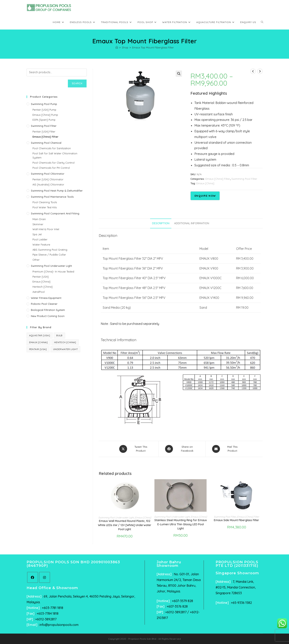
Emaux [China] (205, 183)
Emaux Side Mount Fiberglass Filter (236, 520)
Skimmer (38, 224)
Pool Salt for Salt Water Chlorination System (55, 155)
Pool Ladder (40, 239)
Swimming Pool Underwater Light (116, 518)
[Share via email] (227, 449)
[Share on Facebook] (182, 449)
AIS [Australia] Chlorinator (48, 184)
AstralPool (39, 292)
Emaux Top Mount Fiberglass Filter (153, 47)
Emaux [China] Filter (218, 179)
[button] (179, 74)
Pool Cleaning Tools (45, 202)
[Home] (117, 47)
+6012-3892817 (46, 619)
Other (36, 260)
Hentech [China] (42, 287)
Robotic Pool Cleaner (44, 304)
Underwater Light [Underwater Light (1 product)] (65, 349)
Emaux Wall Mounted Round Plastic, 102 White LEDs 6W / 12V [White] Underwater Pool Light (125, 525)
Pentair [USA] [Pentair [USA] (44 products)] (38, 349)
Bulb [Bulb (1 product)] (59, 335)
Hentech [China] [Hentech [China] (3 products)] (65, 342)
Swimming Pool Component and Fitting (55, 213)
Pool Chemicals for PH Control (51, 168)
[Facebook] (33, 577)
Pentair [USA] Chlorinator (48, 179)
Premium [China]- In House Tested (53, 271)
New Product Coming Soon (48, 316)
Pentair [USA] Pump (44, 110)
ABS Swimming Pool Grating (50, 250)
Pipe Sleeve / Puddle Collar (49, 255)
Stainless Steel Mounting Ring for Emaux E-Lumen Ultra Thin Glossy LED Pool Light (181, 524)
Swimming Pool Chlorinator (48, 174)
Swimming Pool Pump (44, 104)
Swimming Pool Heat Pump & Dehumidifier (57, 191)
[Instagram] (45, 577)
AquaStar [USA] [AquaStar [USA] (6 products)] (40, 335)
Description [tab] (161, 223)
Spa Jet (37, 234)
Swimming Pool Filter (244, 179)
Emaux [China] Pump (45, 115)
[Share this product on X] (136, 449)
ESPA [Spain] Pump (44, 120)
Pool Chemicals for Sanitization (52, 148)
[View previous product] (253, 71)
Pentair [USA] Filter (44, 132)
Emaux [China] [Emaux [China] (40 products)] (38, 342)
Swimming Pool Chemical (46, 143)
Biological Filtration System (48, 310)
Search (77, 83)
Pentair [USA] (41, 277)
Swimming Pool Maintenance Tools (52, 197)
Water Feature (41, 245)
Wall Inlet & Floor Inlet (46, 229)
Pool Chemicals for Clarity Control (54, 163)
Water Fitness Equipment (46, 298)
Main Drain (39, 219)
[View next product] (260, 71)
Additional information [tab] (192, 223)
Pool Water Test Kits (45, 207)
